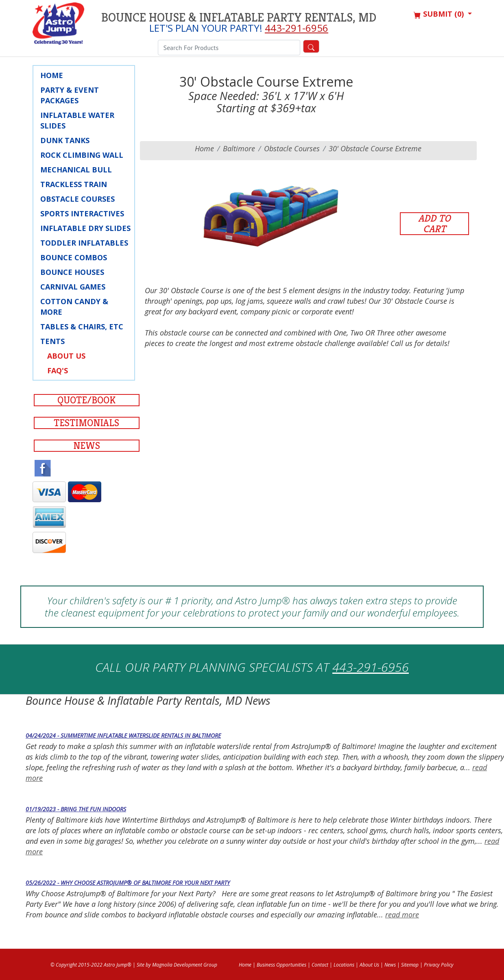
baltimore (239, 148)
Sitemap (410, 965)
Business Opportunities (281, 965)
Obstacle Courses (77, 199)
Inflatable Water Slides (77, 120)
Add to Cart (434, 224)
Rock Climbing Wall (82, 155)
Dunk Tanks (65, 140)
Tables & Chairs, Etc (82, 327)
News (87, 446)
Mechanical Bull (76, 170)
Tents (52, 341)
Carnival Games (73, 287)
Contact (320, 965)
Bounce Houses (72, 272)
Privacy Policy (439, 965)
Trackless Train (74, 184)
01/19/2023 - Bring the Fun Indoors (76, 809)
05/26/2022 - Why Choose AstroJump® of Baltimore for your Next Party (128, 883)
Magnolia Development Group (185, 965)
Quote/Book (86, 400)
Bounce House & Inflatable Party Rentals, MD (239, 17)
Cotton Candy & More (74, 307)
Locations (344, 965)
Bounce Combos (74, 257)
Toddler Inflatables (84, 243)
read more (402, 915)
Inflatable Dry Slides (85, 228)
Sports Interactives (82, 213)
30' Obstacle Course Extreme (375, 148)
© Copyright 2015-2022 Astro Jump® (91, 965)
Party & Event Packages (70, 95)
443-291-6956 (297, 28)
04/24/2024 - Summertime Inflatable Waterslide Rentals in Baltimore (123, 735)
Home (52, 75)
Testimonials (86, 423)
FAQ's (58, 370)
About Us (66, 356)
